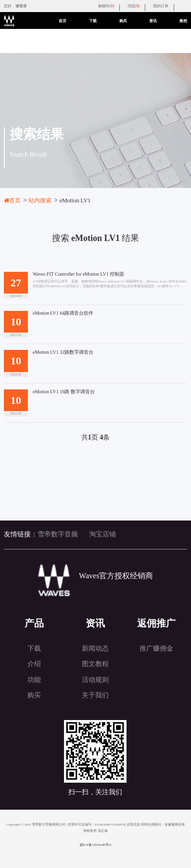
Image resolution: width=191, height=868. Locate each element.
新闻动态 (95, 648)
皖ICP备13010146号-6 (96, 845)
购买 (123, 21)
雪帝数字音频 (58, 534)
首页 (63, 21)
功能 (34, 680)
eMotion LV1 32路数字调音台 (63, 352)
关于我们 (95, 695)
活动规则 (95, 680)
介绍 (34, 664)
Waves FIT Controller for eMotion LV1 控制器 (78, 274)
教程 (183, 21)
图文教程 (95, 664)
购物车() (106, 6)
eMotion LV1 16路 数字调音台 (64, 392)
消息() (134, 6)
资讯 (153, 21)
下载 (93, 21)
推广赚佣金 (156, 648)
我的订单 (161, 6)
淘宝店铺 (102, 534)
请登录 (21, 6)
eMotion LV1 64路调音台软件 (63, 313)
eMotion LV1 (75, 200)
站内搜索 (43, 200)
